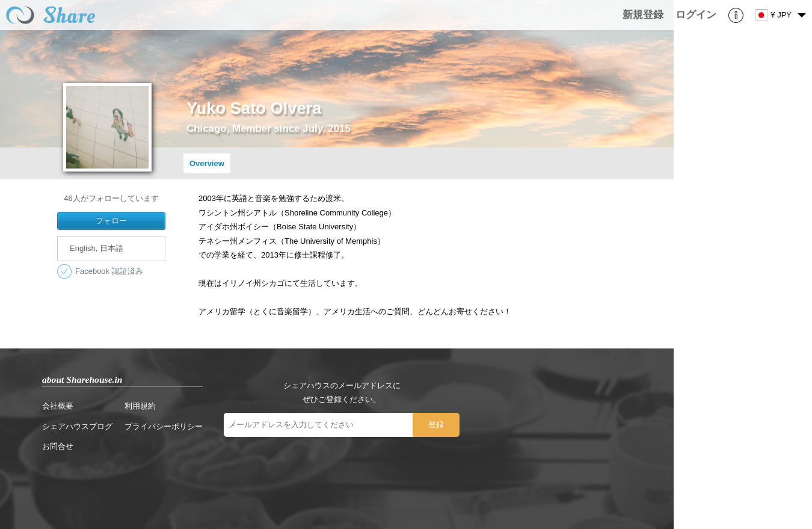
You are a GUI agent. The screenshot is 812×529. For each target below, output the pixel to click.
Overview (207, 163)
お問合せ (58, 446)
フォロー (111, 221)
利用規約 (140, 406)
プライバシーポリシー (164, 426)
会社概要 (58, 406)
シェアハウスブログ (77, 426)
